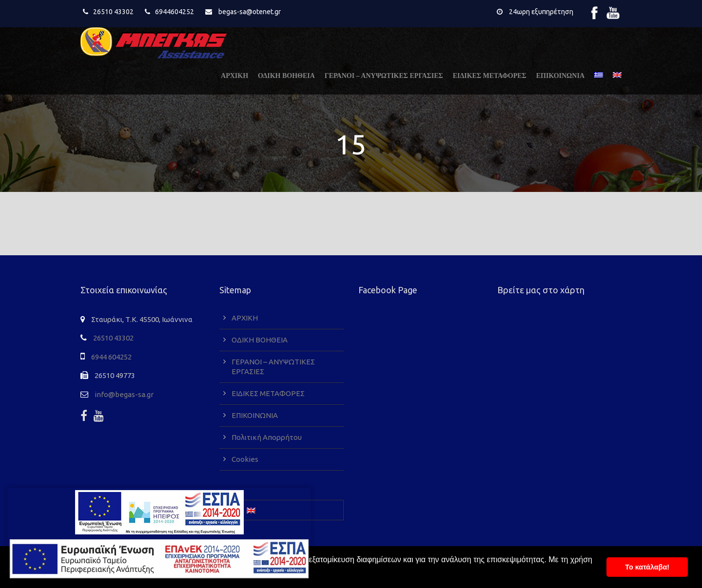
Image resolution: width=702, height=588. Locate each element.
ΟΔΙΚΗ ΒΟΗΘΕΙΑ (286, 76)
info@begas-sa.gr (124, 394)
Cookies (245, 459)
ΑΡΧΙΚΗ (234, 76)
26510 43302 (113, 12)
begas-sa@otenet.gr (250, 12)
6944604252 (175, 12)
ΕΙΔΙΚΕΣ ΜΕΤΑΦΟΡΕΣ (490, 76)
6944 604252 (111, 357)
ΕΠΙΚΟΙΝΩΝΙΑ (560, 76)
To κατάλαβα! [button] (647, 567)
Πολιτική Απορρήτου (267, 437)
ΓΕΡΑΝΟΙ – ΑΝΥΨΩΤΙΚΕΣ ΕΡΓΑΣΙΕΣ (384, 76)
